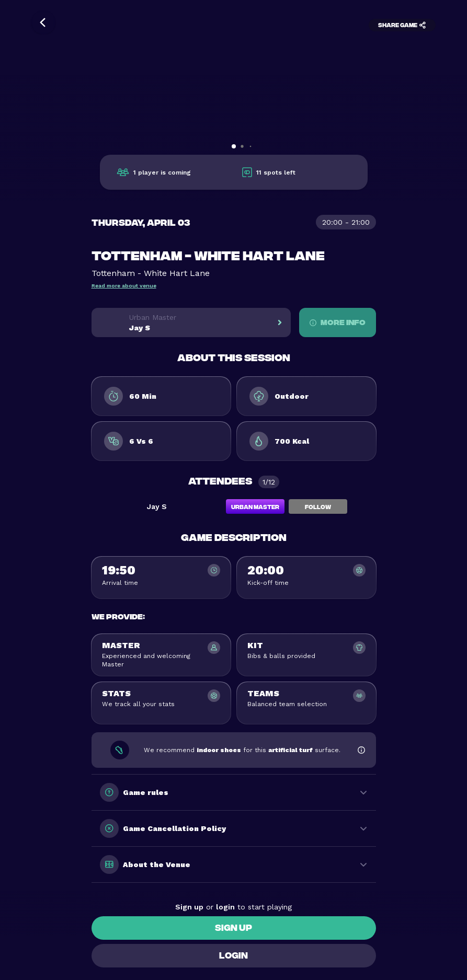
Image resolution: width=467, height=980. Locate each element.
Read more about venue (124, 286)
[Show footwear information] (361, 750)
